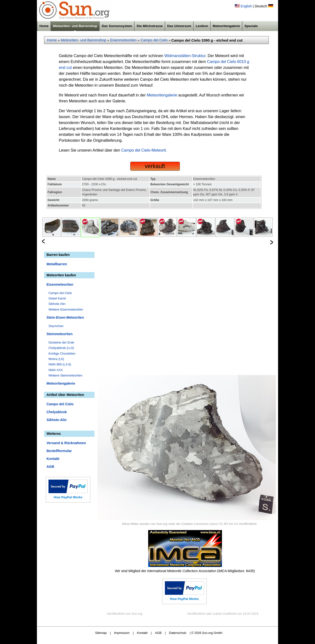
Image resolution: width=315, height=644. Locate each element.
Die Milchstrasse (150, 26)
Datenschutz (178, 633)
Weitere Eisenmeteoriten (66, 309)
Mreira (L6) (56, 359)
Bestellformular (59, 451)
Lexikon (202, 26)
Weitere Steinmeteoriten (65, 375)
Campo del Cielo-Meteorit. (144, 150)
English (246, 6)
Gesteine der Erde (61, 342)
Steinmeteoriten (60, 334)
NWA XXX (56, 370)
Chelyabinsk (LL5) (61, 348)
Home (44, 26)
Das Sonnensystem (117, 26)
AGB (50, 467)
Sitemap (101, 633)
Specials (251, 26)
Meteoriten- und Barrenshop (75, 26)
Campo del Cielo (154, 40)
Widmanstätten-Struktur (185, 56)
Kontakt (53, 459)
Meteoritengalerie (226, 26)
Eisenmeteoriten (123, 40)
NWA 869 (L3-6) (60, 364)
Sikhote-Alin (57, 304)
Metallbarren (57, 264)
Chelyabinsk (57, 412)
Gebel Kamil (57, 298)
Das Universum (179, 26)
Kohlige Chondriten (62, 353)
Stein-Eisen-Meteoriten (65, 317)
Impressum (122, 633)
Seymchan (56, 326)
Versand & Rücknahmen (66, 443)
